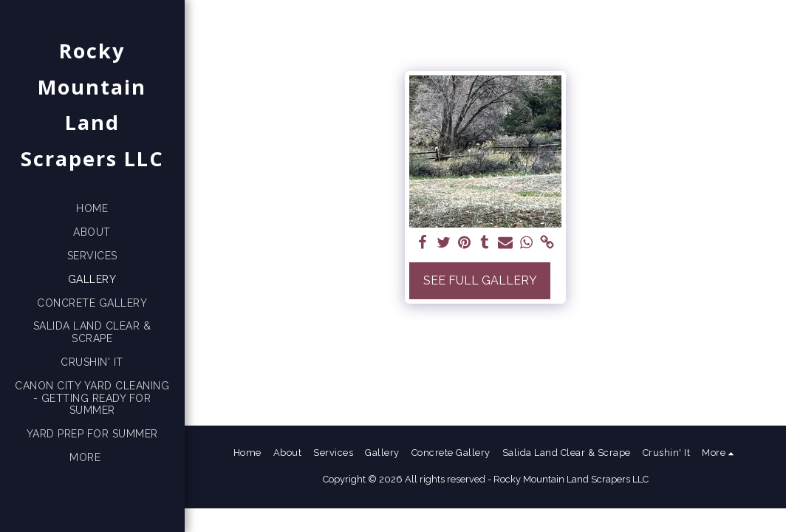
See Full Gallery (480, 280)
